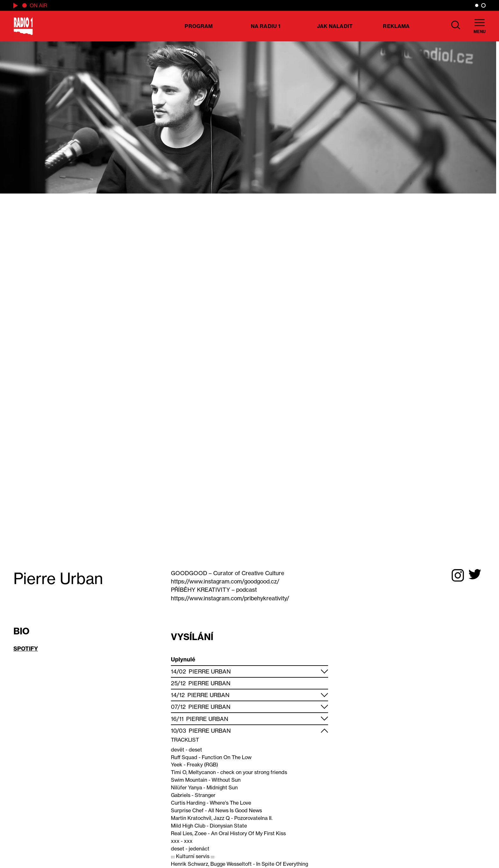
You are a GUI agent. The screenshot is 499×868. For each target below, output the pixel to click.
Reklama (396, 26)
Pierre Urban (210, 671)
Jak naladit (335, 26)
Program (199, 26)
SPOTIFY (26, 649)
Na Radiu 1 (266, 26)
